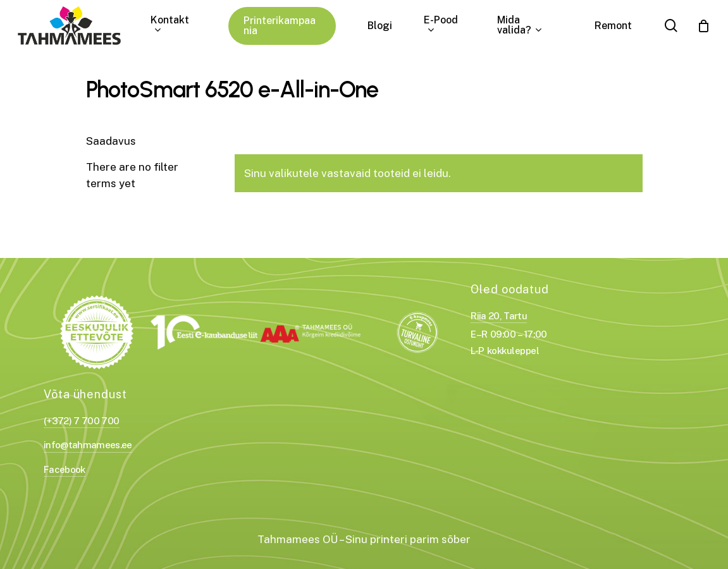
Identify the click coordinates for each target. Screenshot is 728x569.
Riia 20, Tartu (499, 316)
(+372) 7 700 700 (81, 421)
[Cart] (703, 26)
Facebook (65, 469)
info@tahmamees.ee (88, 445)
